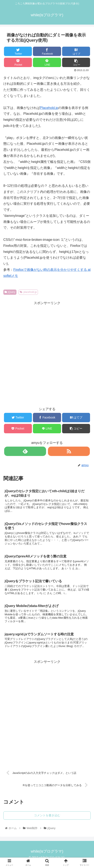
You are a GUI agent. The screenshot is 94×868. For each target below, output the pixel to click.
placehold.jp (28, 292)
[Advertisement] (47, 353)
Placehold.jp (49, 108)
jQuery (10, 292)
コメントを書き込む (47, 815)
